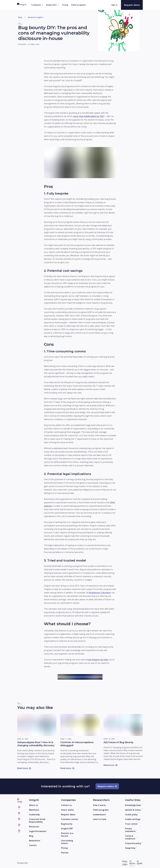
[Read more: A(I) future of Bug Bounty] (123, 725)
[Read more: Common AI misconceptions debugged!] (80, 725)
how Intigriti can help (98, 660)
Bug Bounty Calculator (100, 593)
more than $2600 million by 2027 (89, 116)
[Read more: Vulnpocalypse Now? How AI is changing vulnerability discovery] (37, 725)
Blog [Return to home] (20, 17)
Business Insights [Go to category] (36, 17)
